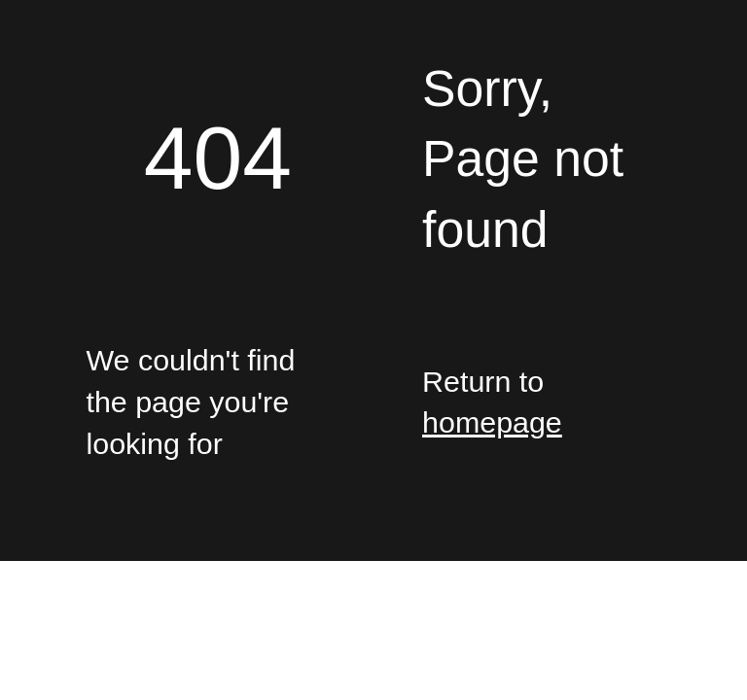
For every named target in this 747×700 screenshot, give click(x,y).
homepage (492, 422)
